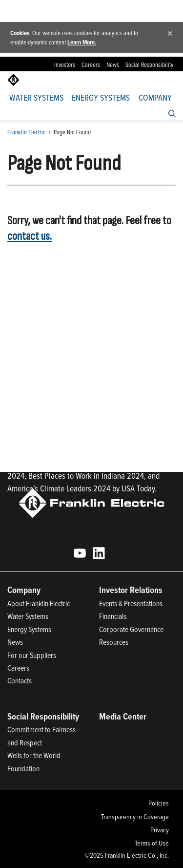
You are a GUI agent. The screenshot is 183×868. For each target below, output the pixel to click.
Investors (65, 64)
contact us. (30, 236)
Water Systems (36, 97)
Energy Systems (101, 97)
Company (24, 590)
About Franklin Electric (39, 603)
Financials (113, 616)
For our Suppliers (32, 655)
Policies (159, 803)
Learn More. (82, 42)
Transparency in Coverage (135, 817)
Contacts (20, 680)
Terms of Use (152, 843)
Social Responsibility (149, 64)
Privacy (160, 830)
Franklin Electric (26, 132)
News (113, 64)
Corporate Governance (131, 629)
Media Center (123, 716)
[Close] (170, 33)
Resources (114, 642)
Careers (91, 64)
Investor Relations (131, 590)
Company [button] (155, 97)
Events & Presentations (131, 603)
